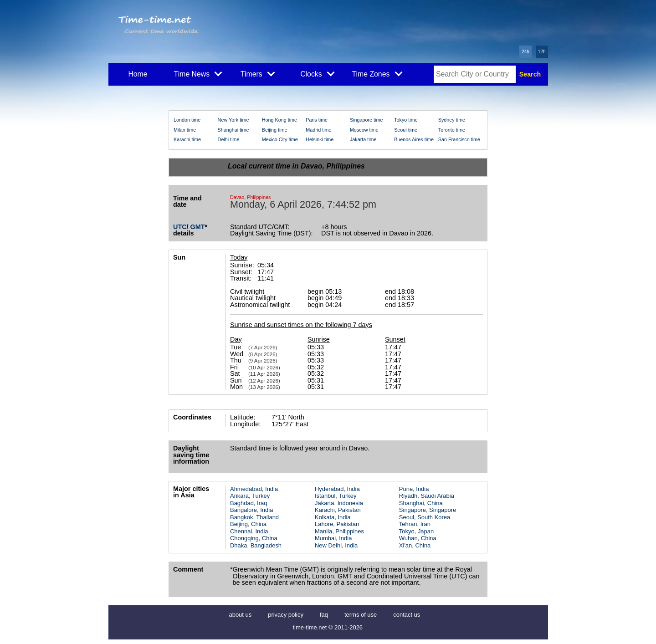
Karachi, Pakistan (338, 510)
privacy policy (286, 615)
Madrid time (318, 130)
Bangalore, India (251, 510)
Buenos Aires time (414, 139)
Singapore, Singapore (428, 510)
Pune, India (414, 489)
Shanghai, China (421, 503)
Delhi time (229, 139)
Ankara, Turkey (250, 496)
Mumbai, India (333, 538)
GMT (198, 227)
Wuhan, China (418, 538)
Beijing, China (248, 524)
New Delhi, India (336, 545)
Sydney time (452, 120)
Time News (198, 73)
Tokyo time (406, 120)
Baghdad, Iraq (249, 503)
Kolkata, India (333, 517)
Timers (258, 73)
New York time (233, 120)
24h (525, 52)
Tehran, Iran (415, 524)
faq (324, 615)
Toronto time (452, 130)
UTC (180, 227)
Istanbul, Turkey (336, 496)
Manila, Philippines (339, 531)
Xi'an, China (415, 545)
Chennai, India (249, 531)
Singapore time (366, 120)
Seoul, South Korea (425, 517)
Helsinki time (320, 139)
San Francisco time (459, 139)
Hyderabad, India (337, 489)
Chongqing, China (254, 538)
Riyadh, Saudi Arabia (427, 496)
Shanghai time (233, 130)
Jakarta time (363, 139)
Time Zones (377, 73)
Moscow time (364, 130)
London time (187, 120)
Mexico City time (280, 139)
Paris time (317, 120)
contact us (407, 615)
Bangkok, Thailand (254, 517)
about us (241, 615)
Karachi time (187, 139)
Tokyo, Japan (416, 531)
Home (138, 74)
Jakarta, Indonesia (339, 503)
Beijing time (275, 130)
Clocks (317, 73)
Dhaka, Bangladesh (256, 545)
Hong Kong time (279, 120)
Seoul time (406, 130)
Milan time (185, 130)
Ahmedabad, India (254, 489)
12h (542, 52)
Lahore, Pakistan (337, 524)
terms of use (361, 615)
